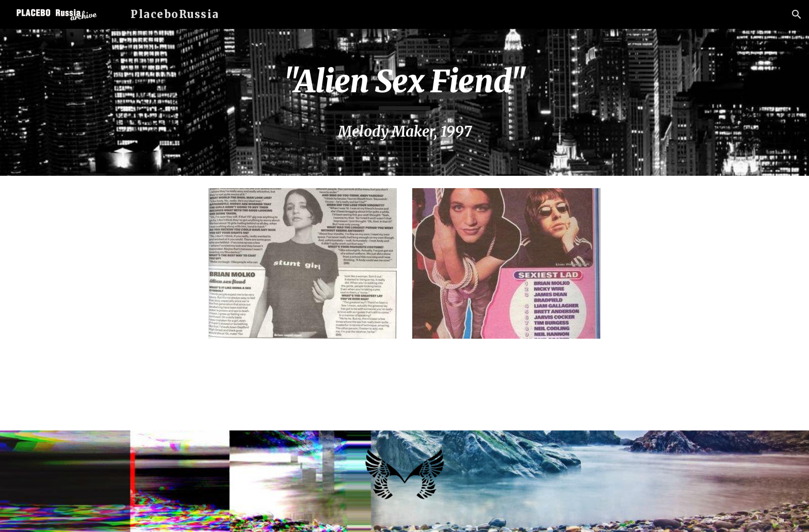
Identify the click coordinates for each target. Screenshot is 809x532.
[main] (405, 102)
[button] (797, 14)
